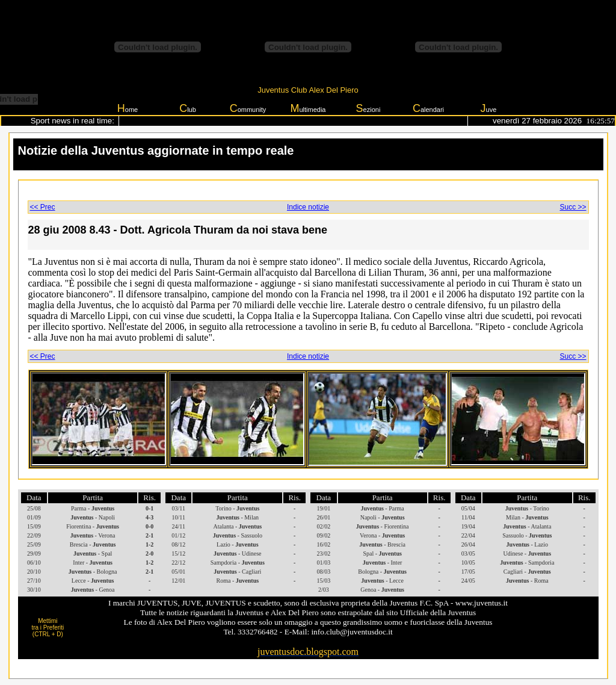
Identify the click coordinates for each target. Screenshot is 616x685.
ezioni (368, 108)
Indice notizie (308, 207)
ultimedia (308, 108)
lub (188, 108)
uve (489, 108)
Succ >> (573, 207)
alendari (428, 108)
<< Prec (43, 207)
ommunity (248, 108)
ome (128, 108)
